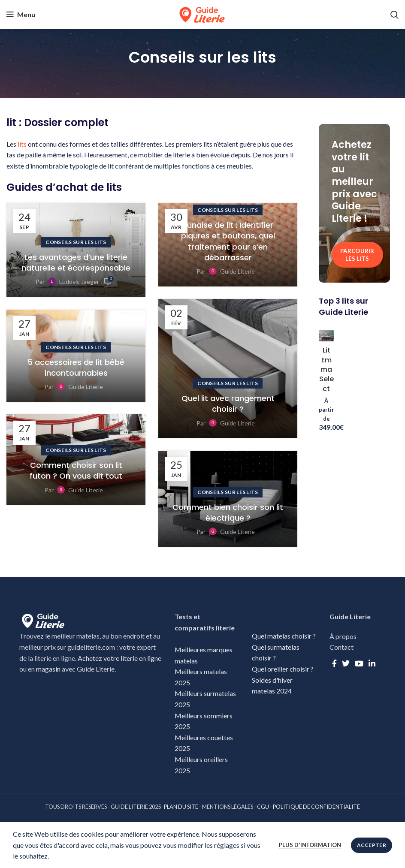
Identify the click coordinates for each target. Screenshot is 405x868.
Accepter (372, 845)
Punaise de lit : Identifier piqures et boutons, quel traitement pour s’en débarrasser (228, 241)
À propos (343, 636)
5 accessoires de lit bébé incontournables (76, 368)
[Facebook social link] (334, 663)
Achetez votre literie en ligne (119, 658)
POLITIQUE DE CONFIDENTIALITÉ (316, 807)
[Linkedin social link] (372, 663)
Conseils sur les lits (76, 242)
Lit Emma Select (326, 369)
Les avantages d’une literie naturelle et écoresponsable (76, 262)
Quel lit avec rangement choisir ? (228, 404)
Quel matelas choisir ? (284, 636)
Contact (342, 647)
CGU (263, 807)
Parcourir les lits (357, 255)
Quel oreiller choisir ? (283, 669)
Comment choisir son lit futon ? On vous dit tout (76, 470)
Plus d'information (310, 845)
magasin (48, 669)
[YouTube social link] (359, 663)
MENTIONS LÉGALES (228, 807)
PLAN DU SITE (181, 807)
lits (22, 144)
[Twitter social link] (346, 663)
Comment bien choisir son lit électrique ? (228, 512)
